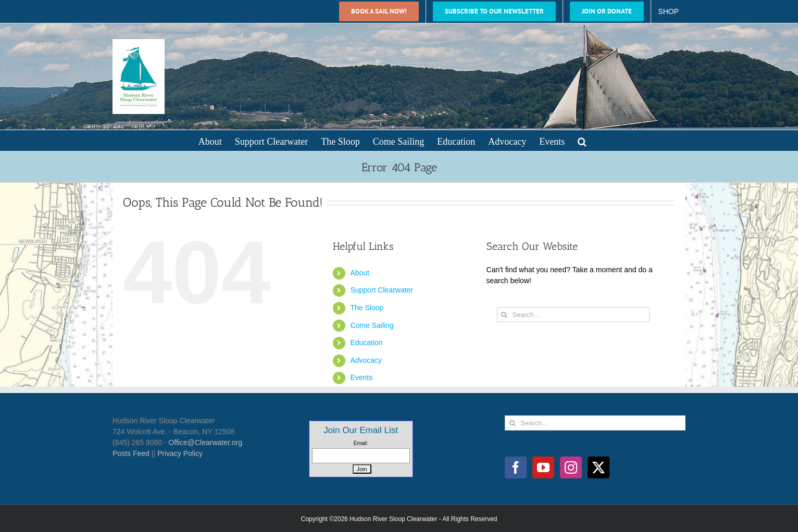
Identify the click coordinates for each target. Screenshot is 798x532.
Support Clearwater (382, 290)
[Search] (504, 315)
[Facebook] (516, 467)
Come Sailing (372, 325)
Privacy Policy (180, 453)
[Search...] (573, 315)
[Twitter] (598, 467)
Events (361, 377)
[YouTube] (543, 467)
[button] (582, 141)
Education (366, 343)
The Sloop (367, 308)
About (360, 273)
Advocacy (366, 360)
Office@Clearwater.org (205, 442)
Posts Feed (131, 453)
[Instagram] (571, 467)
